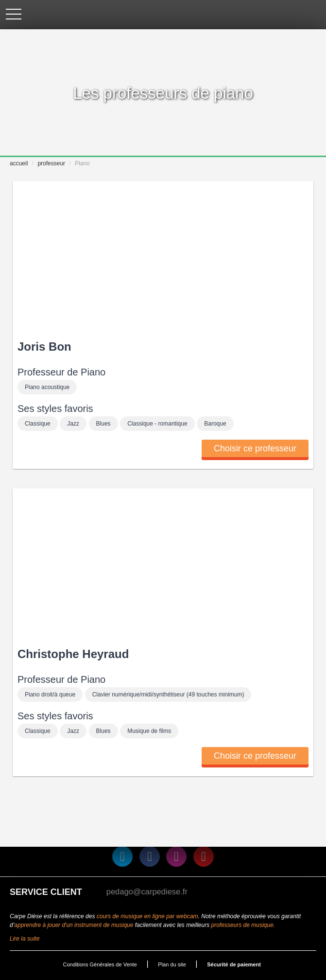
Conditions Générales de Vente (100, 964)
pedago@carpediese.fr (147, 891)
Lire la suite (25, 939)
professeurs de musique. (243, 925)
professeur (51, 163)
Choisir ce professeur (255, 448)
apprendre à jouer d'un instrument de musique (74, 925)
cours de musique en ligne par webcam (147, 916)
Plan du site (172, 964)
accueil (19, 163)
